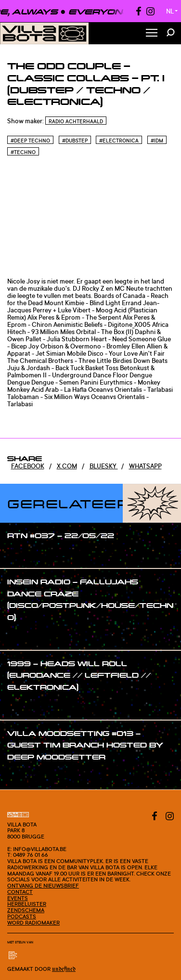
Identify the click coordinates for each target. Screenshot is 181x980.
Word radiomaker (33, 923)
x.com (67, 466)
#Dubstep (75, 141)
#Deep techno (30, 141)
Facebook (28, 466)
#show (27, 554)
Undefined (64, 969)
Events (18, 898)
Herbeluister (27, 904)
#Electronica (119, 141)
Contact (20, 892)
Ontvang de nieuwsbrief (43, 886)
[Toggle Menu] (152, 33)
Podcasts (22, 916)
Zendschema (26, 910)
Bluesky (104, 466)
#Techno (23, 152)
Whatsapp (145, 466)
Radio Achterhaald (76, 121)
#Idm (157, 141)
